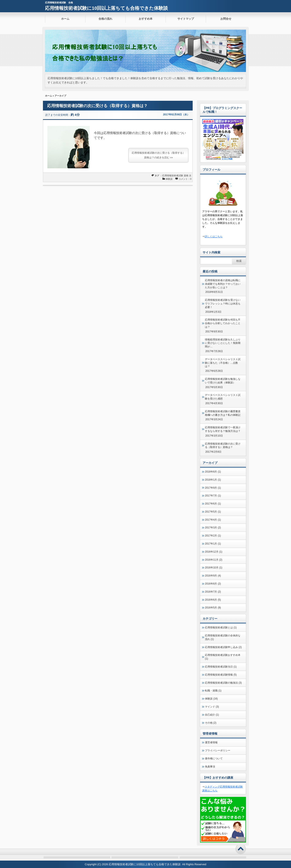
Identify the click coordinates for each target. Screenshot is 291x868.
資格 (186, 176)
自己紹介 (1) (212, 715)
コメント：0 (185, 179)
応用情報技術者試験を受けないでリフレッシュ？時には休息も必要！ (223, 304)
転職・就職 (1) (213, 691)
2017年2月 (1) (213, 536)
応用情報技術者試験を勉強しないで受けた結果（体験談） (223, 381)
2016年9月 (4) (213, 576)
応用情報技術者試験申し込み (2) (223, 647)
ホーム (65, 19)
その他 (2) (211, 723)
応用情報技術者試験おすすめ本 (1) (223, 657)
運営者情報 (211, 742)
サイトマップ (186, 19)
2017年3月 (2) (213, 528)
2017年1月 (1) (213, 544)
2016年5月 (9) (213, 608)
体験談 (169, 179)
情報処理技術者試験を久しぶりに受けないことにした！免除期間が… (223, 343)
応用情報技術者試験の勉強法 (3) (223, 683)
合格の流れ (105, 19)
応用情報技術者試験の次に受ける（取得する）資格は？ (97, 106)
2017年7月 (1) (213, 496)
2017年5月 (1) (213, 512)
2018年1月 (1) (213, 480)
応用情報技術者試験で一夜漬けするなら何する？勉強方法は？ (223, 429)
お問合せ (226, 19)
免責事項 (210, 767)
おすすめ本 (146, 19)
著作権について (214, 759)
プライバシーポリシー (218, 751)
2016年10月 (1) (214, 568)
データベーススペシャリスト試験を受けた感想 (223, 397)
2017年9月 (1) (213, 488)
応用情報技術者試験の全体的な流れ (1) (223, 637)
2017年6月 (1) (213, 504)
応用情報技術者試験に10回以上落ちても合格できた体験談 (106, 8)
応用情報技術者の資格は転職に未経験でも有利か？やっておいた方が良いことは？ (223, 284)
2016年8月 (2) (213, 584)
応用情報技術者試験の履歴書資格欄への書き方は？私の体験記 (223, 413)
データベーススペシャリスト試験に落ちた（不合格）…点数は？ (223, 363)
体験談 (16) (211, 699)
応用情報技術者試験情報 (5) (221, 675)
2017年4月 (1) (213, 520)
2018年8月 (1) (213, 472)
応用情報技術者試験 (173, 176)
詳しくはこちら (214, 236)
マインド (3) (212, 707)
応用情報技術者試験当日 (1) (221, 667)
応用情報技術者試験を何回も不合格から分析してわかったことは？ (223, 323)
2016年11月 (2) (214, 560)
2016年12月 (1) (214, 552)
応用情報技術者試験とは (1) (221, 628)
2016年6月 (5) (213, 600)
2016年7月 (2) (213, 592)
